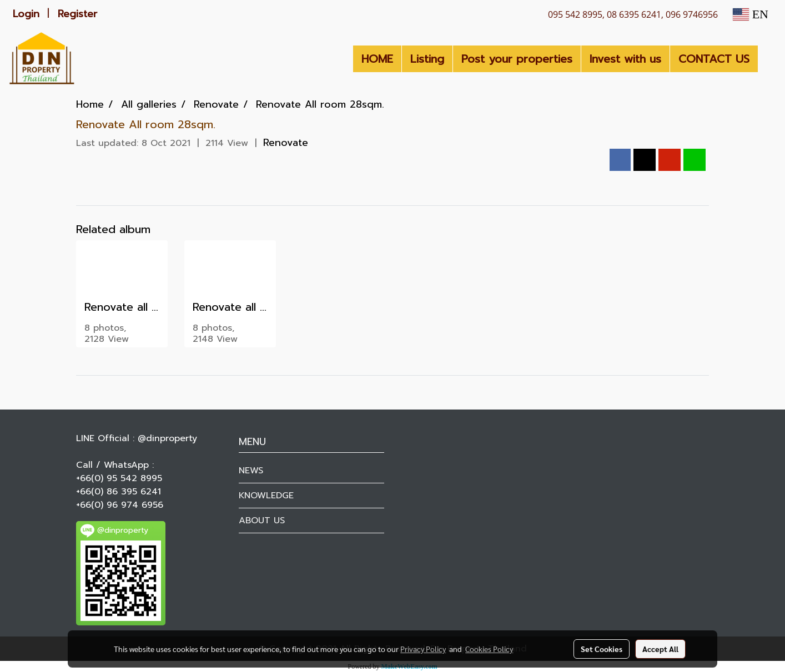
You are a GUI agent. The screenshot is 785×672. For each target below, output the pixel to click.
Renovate (286, 143)
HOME (377, 59)
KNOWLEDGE (266, 496)
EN (751, 14)
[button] (768, 59)
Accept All (660, 649)
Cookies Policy (489, 649)
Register (77, 14)
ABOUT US (262, 521)
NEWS (251, 471)
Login (26, 14)
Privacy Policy (423, 649)
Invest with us (625, 59)
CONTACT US (714, 59)
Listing (427, 59)
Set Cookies (602, 649)
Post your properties (517, 59)
